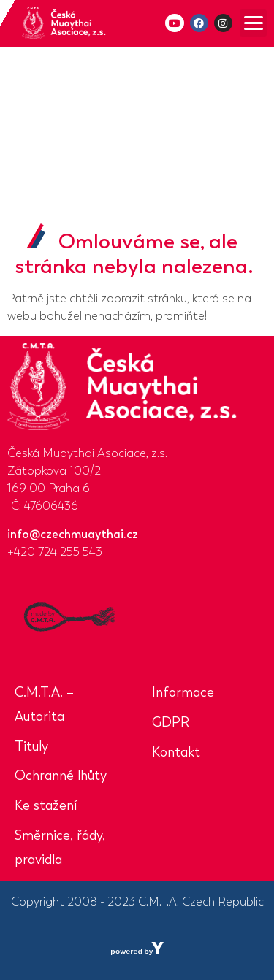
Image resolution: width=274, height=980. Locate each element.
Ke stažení (46, 805)
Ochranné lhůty (61, 776)
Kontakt (176, 752)
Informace (183, 692)
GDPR (171, 722)
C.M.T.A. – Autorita (44, 704)
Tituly (31, 746)
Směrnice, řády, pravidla (60, 847)
